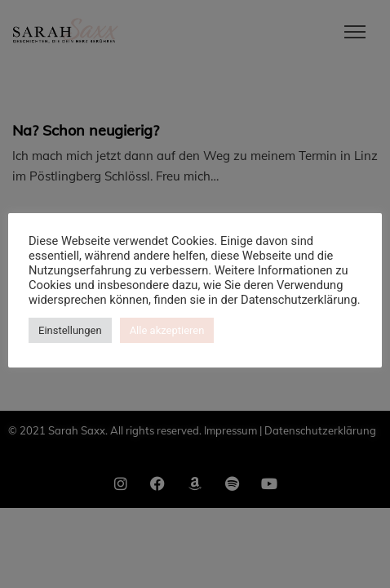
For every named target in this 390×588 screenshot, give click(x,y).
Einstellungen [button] (70, 330)
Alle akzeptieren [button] (167, 330)
